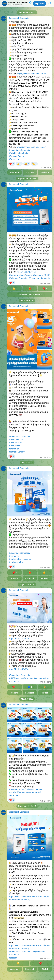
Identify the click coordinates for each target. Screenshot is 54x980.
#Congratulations (17, 275)
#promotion (14, 449)
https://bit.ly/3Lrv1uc (26, 272)
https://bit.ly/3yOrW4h (19, 639)
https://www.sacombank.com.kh (31, 74)
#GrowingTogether (17, 156)
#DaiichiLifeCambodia (19, 153)
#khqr (47, 678)
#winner (29, 275)
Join (40, 4)
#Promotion (14, 159)
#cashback (39, 678)
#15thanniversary (17, 452)
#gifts (20, 562)
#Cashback (38, 275)
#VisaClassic (14, 446)
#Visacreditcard (16, 440)
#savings (13, 562)
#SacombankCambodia (19, 150)
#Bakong (13, 278)
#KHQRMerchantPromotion (21, 678)
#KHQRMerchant (38, 952)
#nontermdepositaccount (20, 559)
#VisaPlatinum (15, 443)
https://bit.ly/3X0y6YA (19, 669)
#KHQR (47, 275)
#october (13, 958)
